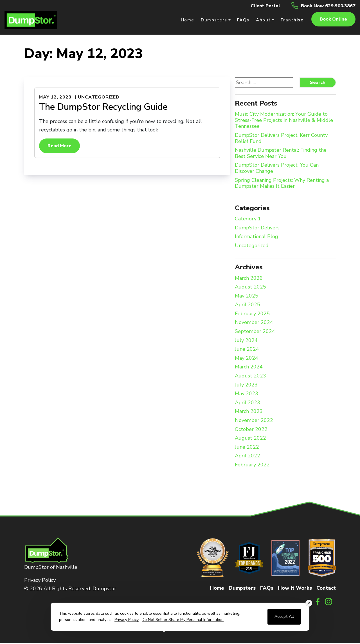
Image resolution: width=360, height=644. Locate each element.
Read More (59, 147)
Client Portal (258, 6)
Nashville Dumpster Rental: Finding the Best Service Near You (281, 154)
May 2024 (247, 359)
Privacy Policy (40, 581)
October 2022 (251, 430)
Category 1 (248, 220)
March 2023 (249, 412)
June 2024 (247, 350)
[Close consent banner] (309, 603)
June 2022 (247, 448)
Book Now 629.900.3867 (325, 6)
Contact (326, 589)
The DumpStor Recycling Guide (103, 107)
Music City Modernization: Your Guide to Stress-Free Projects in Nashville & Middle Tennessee (284, 121)
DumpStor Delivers (257, 229)
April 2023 (247, 403)
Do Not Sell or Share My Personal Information (183, 620)
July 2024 (246, 341)
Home (217, 589)
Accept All (284, 617)
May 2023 (247, 395)
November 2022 (254, 421)
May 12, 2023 (55, 98)
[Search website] (264, 83)
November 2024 (254, 323)
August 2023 (250, 377)
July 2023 (246, 386)
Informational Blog (256, 238)
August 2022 (250, 439)
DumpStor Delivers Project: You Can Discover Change (277, 169)
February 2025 (252, 314)
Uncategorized (99, 98)
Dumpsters (242, 589)
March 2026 (249, 279)
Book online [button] (333, 20)
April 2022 (247, 457)
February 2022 (252, 466)
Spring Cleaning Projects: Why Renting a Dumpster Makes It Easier (282, 184)
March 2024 (249, 368)
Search (318, 83)
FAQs (267, 589)
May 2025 (247, 297)
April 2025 (247, 306)
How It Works (295, 589)
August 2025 (250, 288)
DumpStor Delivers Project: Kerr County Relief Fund (281, 139)
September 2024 (255, 332)
